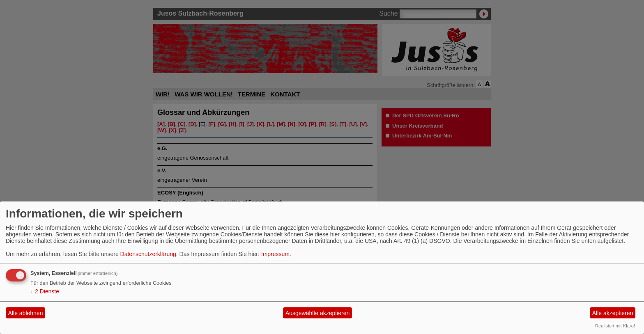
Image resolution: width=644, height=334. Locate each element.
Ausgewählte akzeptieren (317, 313)
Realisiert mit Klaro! (615, 326)
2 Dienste (45, 291)
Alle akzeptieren (613, 313)
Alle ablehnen (26, 313)
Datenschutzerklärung (148, 254)
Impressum (275, 254)
